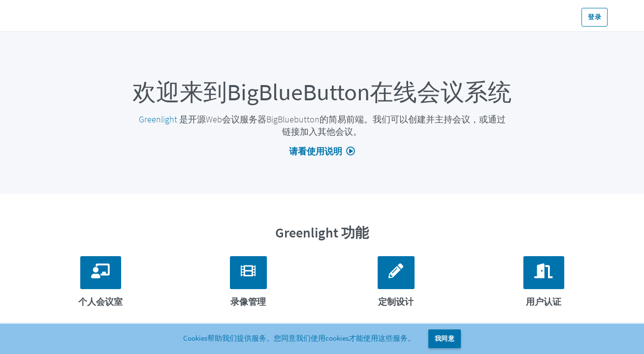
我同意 (445, 339)
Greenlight (158, 119)
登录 (595, 17)
